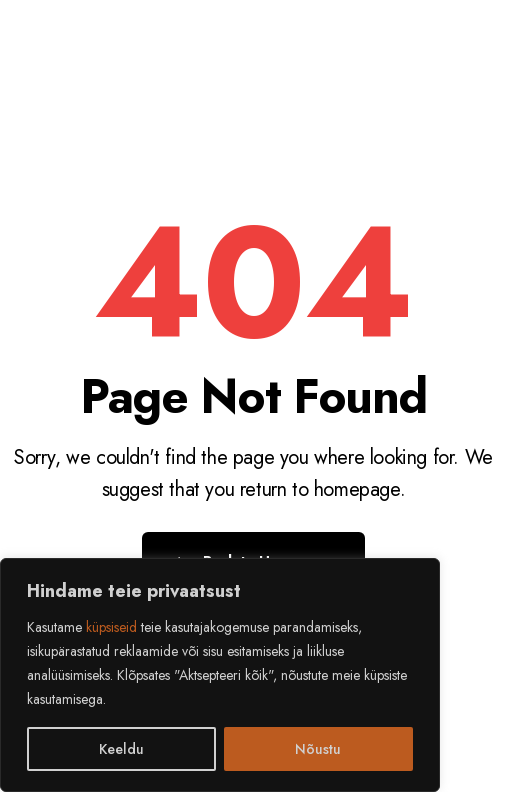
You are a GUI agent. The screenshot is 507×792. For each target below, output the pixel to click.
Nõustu (318, 749)
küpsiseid (111, 627)
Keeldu (121, 749)
